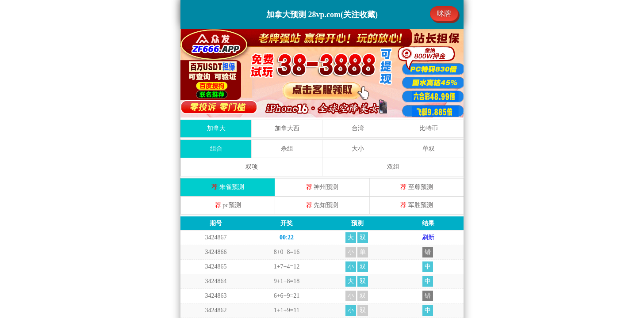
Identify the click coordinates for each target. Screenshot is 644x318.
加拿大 (216, 40)
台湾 (358, 40)
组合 (216, 60)
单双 (429, 60)
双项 (252, 78)
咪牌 (444, 13)
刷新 (428, 149)
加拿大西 (287, 40)
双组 (393, 78)
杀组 (287, 60)
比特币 (429, 40)
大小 (358, 60)
